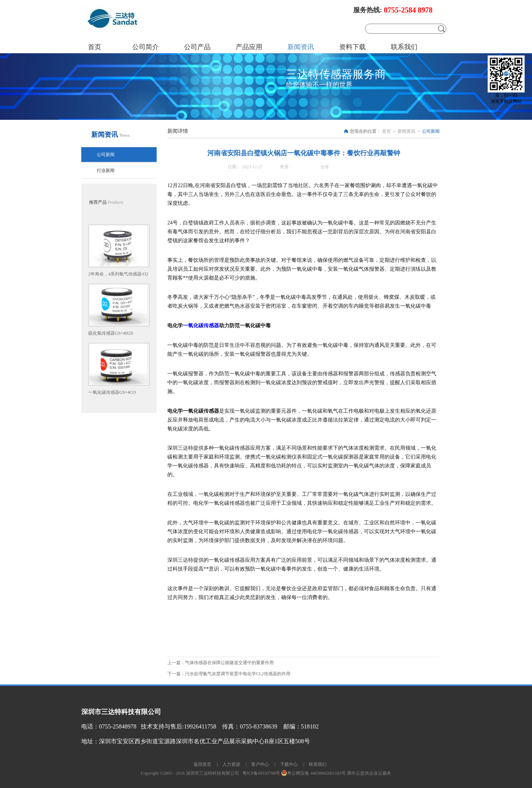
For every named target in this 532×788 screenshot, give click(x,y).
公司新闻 (431, 131)
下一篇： (229, 674)
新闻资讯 (406, 131)
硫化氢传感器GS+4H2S (111, 333)
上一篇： (221, 663)
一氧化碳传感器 (201, 326)
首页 (95, 47)
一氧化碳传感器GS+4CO (112, 392)
